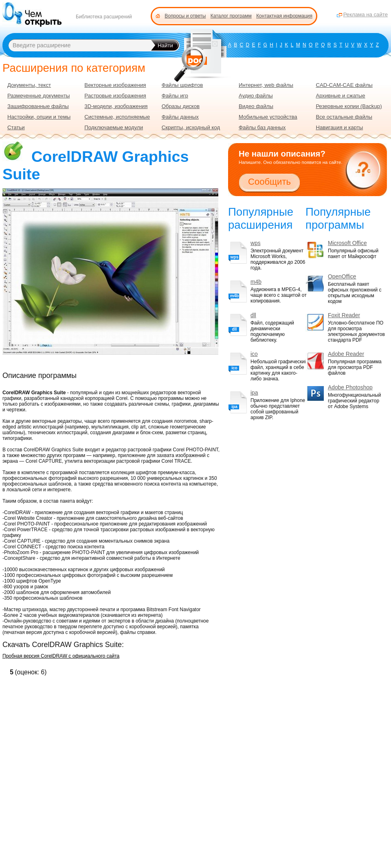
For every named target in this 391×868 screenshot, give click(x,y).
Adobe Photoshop (350, 388)
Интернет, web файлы (266, 85)
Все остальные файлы (344, 117)
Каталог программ (231, 16)
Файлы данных (180, 117)
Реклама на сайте (366, 14)
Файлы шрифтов (182, 85)
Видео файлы (256, 106)
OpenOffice (342, 277)
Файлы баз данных (262, 127)
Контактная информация (284, 16)
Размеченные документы (38, 96)
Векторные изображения (115, 85)
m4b (256, 282)
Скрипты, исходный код (191, 127)
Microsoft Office (347, 243)
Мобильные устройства (268, 117)
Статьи (16, 127)
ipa (254, 393)
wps (256, 243)
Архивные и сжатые (340, 96)
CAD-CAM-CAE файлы (344, 85)
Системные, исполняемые (117, 117)
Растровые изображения (115, 96)
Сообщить (269, 182)
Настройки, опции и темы (39, 117)
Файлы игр (175, 96)
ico (254, 354)
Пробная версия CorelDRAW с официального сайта (61, 656)
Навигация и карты (339, 127)
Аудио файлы (256, 96)
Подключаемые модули (114, 127)
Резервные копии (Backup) (349, 106)
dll (253, 315)
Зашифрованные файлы (38, 106)
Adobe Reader (346, 354)
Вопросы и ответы (185, 16)
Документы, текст (29, 85)
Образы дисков (181, 106)
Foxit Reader (344, 315)
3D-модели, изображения (116, 106)
